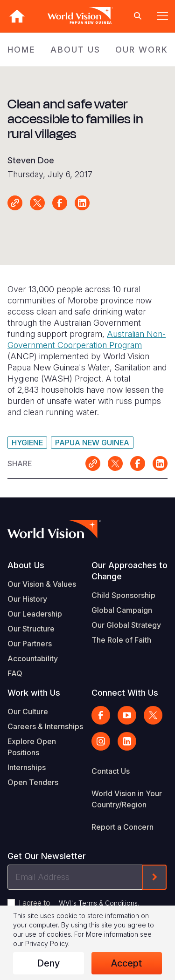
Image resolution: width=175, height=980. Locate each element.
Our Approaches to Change (129, 571)
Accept (126, 963)
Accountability (33, 658)
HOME (21, 50)
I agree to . (79, 903)
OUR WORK (142, 50)
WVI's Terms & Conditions (98, 903)
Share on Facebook (60, 203)
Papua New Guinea (92, 443)
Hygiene (27, 443)
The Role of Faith (121, 640)
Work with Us (34, 693)
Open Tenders (33, 782)
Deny (48, 963)
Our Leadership (35, 614)
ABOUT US (75, 50)
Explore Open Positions (32, 747)
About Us (26, 565)
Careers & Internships (45, 726)
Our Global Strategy (126, 625)
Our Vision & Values (42, 584)
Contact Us (111, 771)
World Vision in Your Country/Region (127, 799)
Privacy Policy (47, 943)
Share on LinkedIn (82, 203)
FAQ (15, 673)
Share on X (37, 203)
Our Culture (28, 712)
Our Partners (30, 644)
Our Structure (31, 629)
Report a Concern (122, 827)
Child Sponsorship (123, 595)
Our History (27, 599)
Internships (27, 767)
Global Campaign (122, 610)
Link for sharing (15, 203)
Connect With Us (125, 693)
